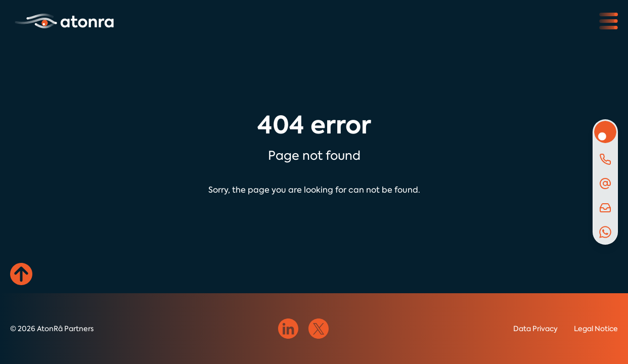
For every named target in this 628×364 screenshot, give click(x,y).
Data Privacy (535, 329)
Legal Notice (596, 329)
